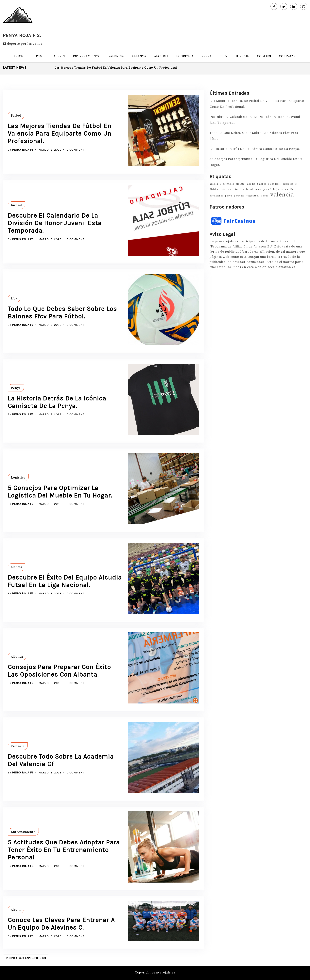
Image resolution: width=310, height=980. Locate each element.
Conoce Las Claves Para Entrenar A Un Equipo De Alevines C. (61, 924)
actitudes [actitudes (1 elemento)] (228, 184)
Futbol (39, 56)
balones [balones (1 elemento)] (262, 184)
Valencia (116, 56)
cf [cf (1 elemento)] (296, 184)
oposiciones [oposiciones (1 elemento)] (216, 196)
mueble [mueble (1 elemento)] (289, 189)
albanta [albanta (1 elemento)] (240, 184)
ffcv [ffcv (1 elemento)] (242, 189)
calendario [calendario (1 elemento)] (274, 184)
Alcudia (161, 56)
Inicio (19, 56)
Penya (207, 56)
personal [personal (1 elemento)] (239, 196)
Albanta (139, 56)
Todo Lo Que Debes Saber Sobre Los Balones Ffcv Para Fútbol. (62, 313)
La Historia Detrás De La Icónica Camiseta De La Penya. (57, 402)
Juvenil (242, 56)
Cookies (264, 56)
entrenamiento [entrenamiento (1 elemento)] (229, 189)
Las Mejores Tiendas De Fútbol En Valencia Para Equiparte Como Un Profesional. (116, 68)
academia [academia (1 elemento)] (215, 184)
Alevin (59, 56)
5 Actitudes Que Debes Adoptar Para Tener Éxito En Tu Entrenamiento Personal (64, 850)
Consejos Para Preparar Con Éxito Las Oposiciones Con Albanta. (59, 671)
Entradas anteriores (26, 958)
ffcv (224, 56)
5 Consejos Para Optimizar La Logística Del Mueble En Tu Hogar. (60, 492)
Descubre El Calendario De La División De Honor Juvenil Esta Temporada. (55, 223)
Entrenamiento (87, 56)
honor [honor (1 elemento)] (258, 189)
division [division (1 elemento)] (214, 189)
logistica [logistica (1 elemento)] (278, 189)
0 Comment (75, 150)
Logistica (185, 56)
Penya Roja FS (23, 150)
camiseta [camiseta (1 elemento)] (288, 184)
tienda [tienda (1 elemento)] (265, 196)
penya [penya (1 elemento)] (229, 196)
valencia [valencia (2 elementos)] (282, 194)
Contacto (288, 56)
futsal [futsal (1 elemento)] (250, 189)
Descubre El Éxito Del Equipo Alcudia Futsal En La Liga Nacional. (65, 581)
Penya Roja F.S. (22, 35)
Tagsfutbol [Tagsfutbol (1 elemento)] (252, 196)
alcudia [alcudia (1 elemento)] (251, 184)
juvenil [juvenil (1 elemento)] (267, 189)
